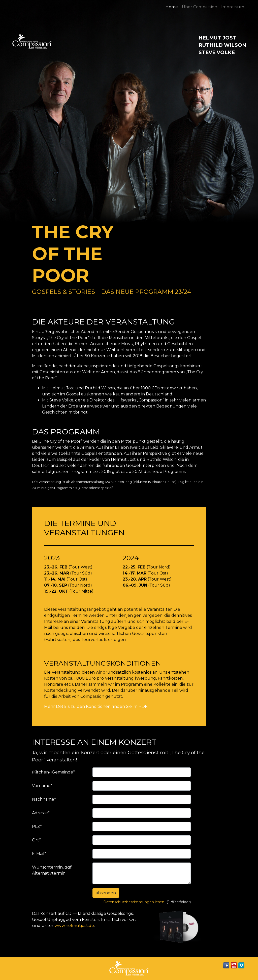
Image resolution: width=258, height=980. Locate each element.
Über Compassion (200, 7)
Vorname (42, 786)
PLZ (37, 826)
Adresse (41, 813)
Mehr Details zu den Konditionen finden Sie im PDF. (96, 706)
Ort (36, 840)
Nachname (44, 799)
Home (172, 7)
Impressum (233, 7)
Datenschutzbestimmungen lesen (134, 902)
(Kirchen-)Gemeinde (53, 772)
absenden (106, 893)
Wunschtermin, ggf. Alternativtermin (52, 870)
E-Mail (39, 854)
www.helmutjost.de (74, 926)
